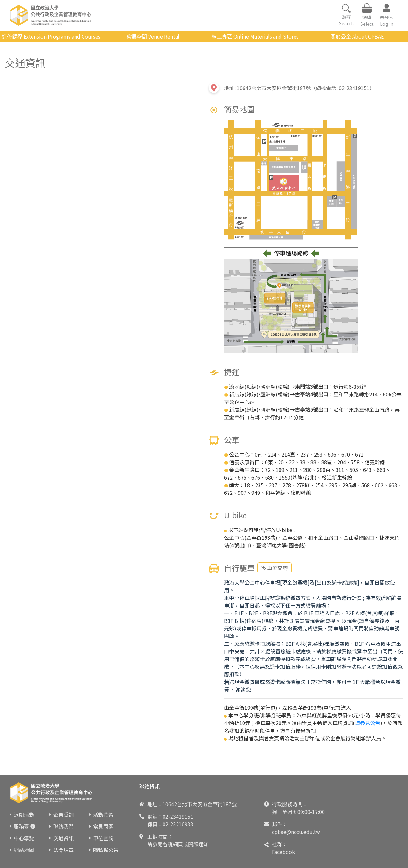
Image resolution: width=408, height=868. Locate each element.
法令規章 (63, 850)
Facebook (283, 852)
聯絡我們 (63, 826)
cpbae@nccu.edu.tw (296, 832)
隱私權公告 (106, 850)
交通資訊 (63, 838)
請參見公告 (368, 723)
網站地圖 (24, 850)
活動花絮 (103, 815)
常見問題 (103, 826)
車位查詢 (274, 568)
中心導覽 (24, 838)
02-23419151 (178, 816)
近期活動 (24, 815)
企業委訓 (63, 815)
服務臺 (21, 826)
